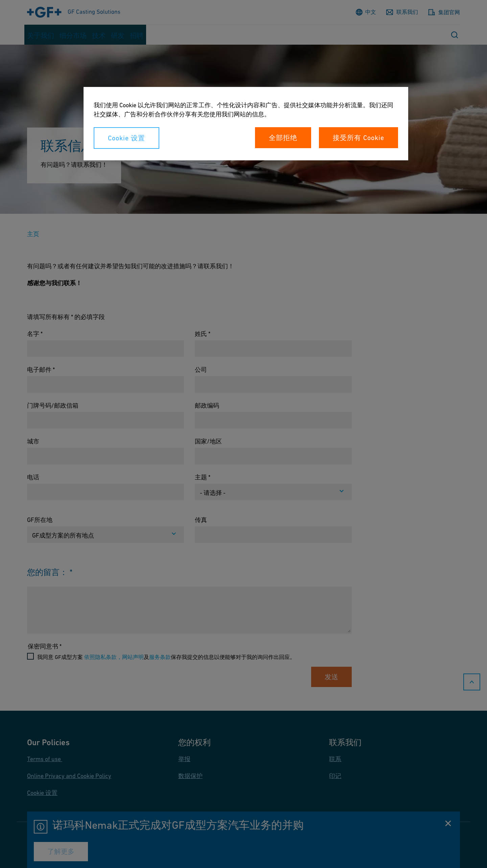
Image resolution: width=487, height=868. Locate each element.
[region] (246, 124)
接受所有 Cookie (358, 138)
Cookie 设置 (126, 138)
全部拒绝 (283, 138)
